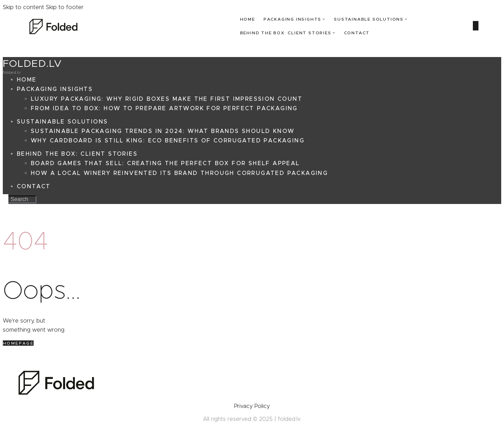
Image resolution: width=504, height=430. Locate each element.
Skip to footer (65, 7)
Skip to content (23, 7)
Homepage (18, 343)
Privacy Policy (252, 406)
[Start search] (476, 26)
